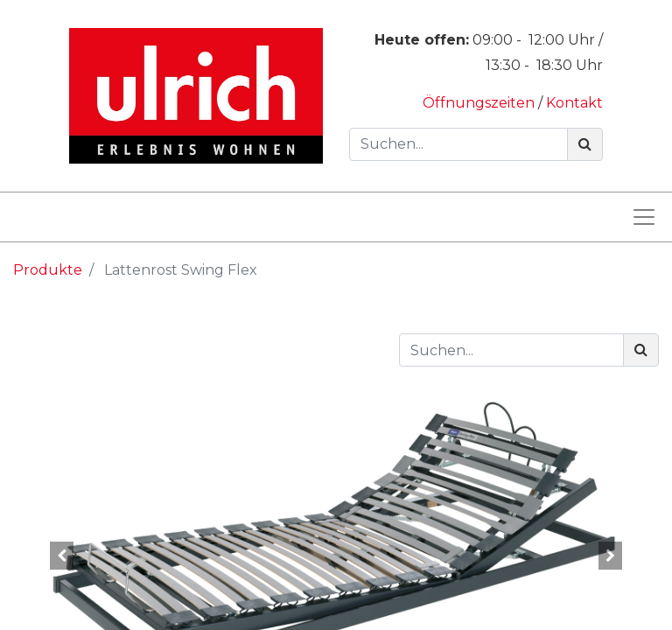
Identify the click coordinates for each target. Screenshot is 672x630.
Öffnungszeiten (480, 103)
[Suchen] (585, 144)
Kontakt (574, 103)
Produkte (48, 270)
